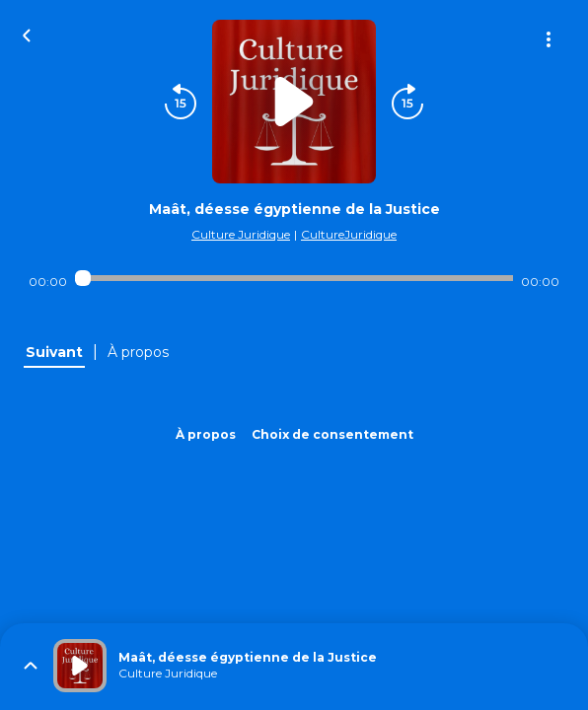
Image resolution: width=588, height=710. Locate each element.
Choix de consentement (332, 434)
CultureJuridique (349, 234)
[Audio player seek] (294, 278)
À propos (206, 434)
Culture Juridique (241, 234)
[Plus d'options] (549, 39)
